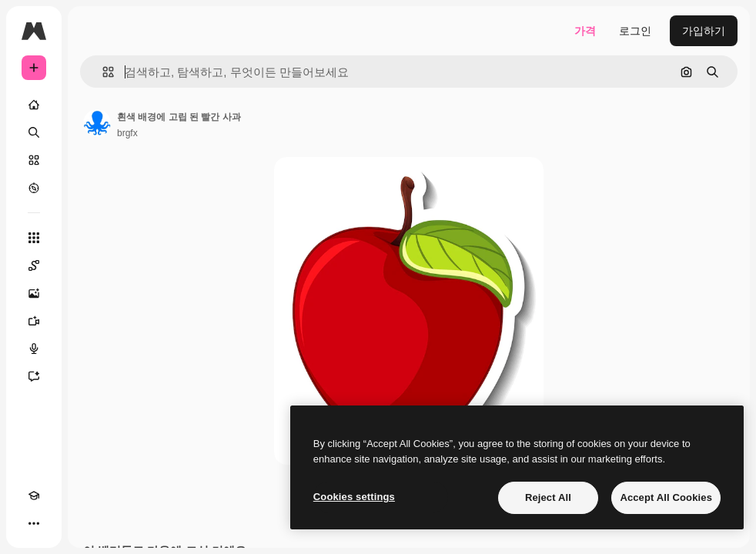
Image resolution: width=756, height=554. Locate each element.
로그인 (635, 31)
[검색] (34, 132)
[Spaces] (34, 265)
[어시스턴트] (34, 376)
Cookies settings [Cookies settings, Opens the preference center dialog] (354, 497)
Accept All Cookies (666, 497)
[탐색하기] (34, 188)
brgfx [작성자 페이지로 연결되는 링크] (127, 133)
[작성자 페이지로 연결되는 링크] (97, 123)
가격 (585, 31)
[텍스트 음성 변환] (34, 349)
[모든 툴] (34, 238)
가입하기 (704, 31)
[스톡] (34, 160)
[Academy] (34, 496)
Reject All (548, 497)
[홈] (34, 105)
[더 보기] (34, 523)
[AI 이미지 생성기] (34, 293)
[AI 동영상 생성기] (34, 321)
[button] (102, 72)
